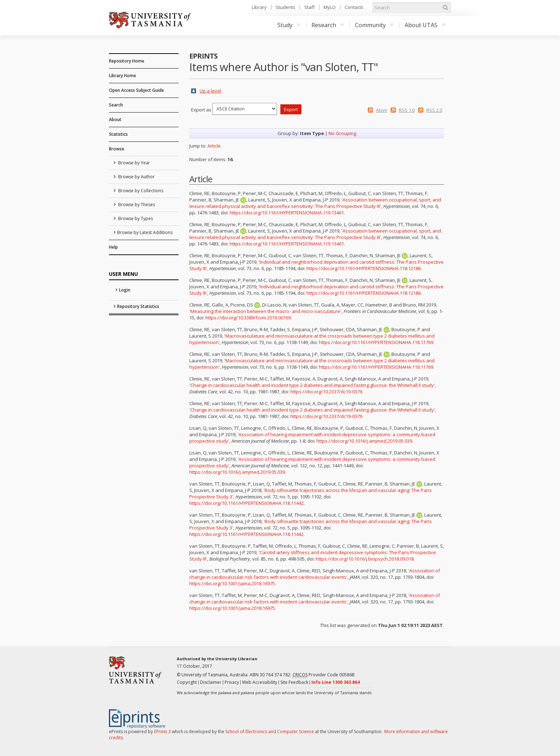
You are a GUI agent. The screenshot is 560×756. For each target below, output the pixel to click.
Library (259, 7)
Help (113, 247)
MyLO (330, 7)
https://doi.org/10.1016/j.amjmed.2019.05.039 (364, 441)
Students (286, 7)
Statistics (118, 134)
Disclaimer (211, 682)
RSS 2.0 (434, 110)
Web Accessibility (260, 682)
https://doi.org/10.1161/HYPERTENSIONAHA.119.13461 (287, 213)
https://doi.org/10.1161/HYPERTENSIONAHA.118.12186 (364, 268)
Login (125, 290)
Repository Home (127, 61)
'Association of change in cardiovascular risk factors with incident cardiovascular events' (315, 574)
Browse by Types (135, 218)
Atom (382, 110)
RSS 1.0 (407, 110)
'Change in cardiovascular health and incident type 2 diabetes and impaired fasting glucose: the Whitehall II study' (312, 385)
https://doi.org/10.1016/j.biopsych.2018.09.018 (365, 559)
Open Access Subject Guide (136, 90)
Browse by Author (136, 177)
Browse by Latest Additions (145, 232)
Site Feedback (294, 682)
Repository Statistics (138, 306)
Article (214, 146)
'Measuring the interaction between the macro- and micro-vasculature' (265, 311)
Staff (309, 7)
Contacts (354, 7)
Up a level (210, 91)
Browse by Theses (136, 205)
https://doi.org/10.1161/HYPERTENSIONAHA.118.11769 (376, 342)
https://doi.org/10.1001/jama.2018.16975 (232, 583)
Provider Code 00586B (324, 675)
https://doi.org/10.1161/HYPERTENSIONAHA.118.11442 (246, 503)
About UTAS (425, 25)
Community (374, 25)
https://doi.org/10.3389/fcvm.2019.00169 (248, 318)
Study (289, 25)
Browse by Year (134, 163)
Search (116, 105)
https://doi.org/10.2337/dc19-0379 (326, 392)
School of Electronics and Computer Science (270, 732)
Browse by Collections (140, 191)
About (115, 120)
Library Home (122, 76)
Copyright (187, 682)
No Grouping (342, 133)
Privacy (232, 682)
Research (328, 25)
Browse (117, 149)
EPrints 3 (162, 732)
